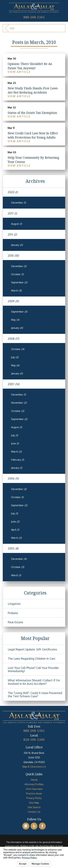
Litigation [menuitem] (14, 604)
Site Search (34, 807)
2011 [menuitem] (12, 234)
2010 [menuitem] (13, 255)
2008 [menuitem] (13, 339)
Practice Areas (34, 793)
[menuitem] (34, 780)
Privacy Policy (34, 798)
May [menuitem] (15, 320)
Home (34, 780)
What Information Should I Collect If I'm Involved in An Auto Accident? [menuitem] (34, 682)
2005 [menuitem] (13, 548)
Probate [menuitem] (13, 613)
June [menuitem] (15, 443)
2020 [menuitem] (13, 192)
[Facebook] (42, 826)
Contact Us (34, 812)
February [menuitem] (18, 460)
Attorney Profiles (34, 784)
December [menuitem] (18, 203)
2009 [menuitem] (13, 301)
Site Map (34, 803)
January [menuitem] (17, 245)
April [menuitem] (15, 530)
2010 (12, 28)
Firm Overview (34, 789)
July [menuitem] (15, 357)
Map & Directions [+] (34, 767)
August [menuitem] (17, 224)
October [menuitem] (17, 274)
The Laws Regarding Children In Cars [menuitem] (32, 658)
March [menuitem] (16, 290)
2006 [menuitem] (13, 478)
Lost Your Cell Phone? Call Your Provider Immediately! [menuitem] (33, 669)
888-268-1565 (34, 17)
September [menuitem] (19, 282)
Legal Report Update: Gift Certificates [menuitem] (32, 649)
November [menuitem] (19, 403)
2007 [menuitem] (14, 384)
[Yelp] (34, 826)
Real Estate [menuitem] (15, 622)
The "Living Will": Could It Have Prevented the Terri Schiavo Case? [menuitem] (35, 695)
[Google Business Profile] (26, 826)
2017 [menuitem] (12, 213)
